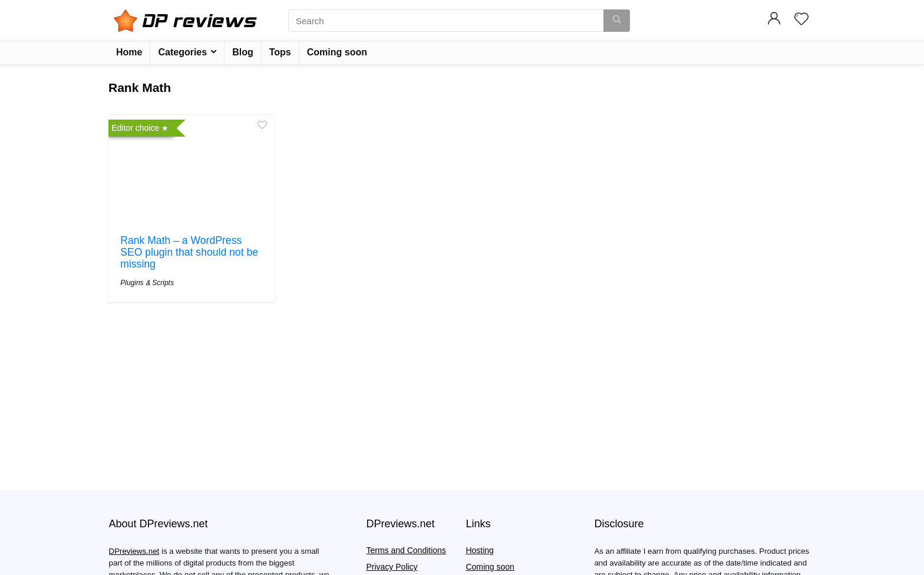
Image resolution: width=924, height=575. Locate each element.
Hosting (479, 551)
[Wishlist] (801, 20)
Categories (182, 52)
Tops (280, 52)
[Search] (617, 21)
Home (129, 52)
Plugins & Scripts (147, 283)
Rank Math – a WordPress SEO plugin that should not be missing (189, 252)
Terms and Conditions (406, 551)
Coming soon (337, 52)
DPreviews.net (134, 551)
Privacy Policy (392, 567)
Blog (243, 52)
